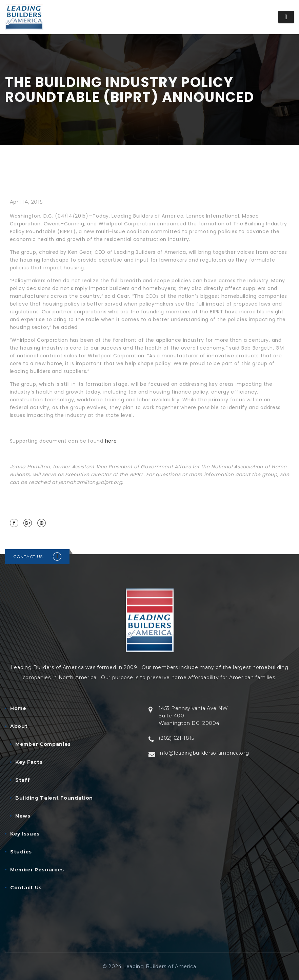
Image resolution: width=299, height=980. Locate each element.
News (23, 816)
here (111, 441)
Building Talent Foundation (54, 798)
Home (18, 708)
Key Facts (29, 762)
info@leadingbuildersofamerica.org (204, 753)
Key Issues (25, 834)
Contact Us (26, 888)
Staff (23, 780)
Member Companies (43, 744)
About (19, 726)
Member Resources (37, 870)
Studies (21, 852)
